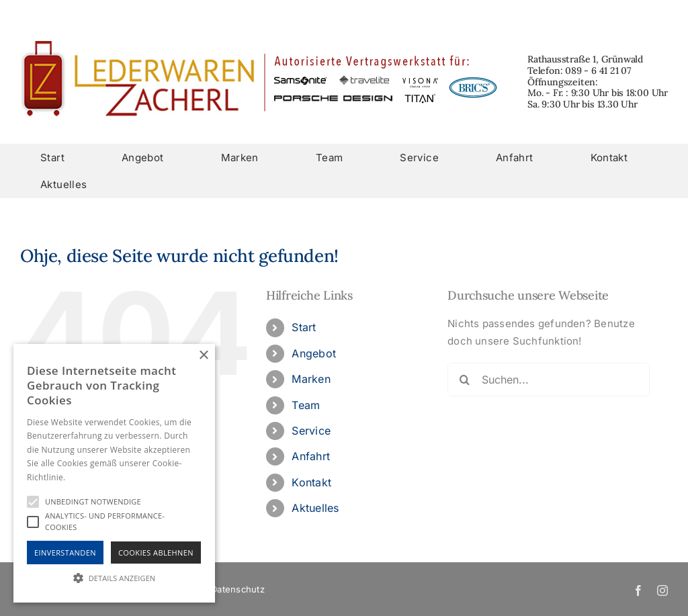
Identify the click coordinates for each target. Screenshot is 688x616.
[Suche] (464, 380)
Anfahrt (311, 456)
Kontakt (311, 482)
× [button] (203, 356)
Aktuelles (315, 508)
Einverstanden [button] (65, 553)
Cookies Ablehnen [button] (156, 553)
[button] (114, 578)
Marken (311, 379)
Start (304, 327)
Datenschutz (238, 589)
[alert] (114, 473)
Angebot (314, 353)
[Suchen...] (549, 380)
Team (306, 405)
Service (311, 431)
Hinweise (84, 477)
